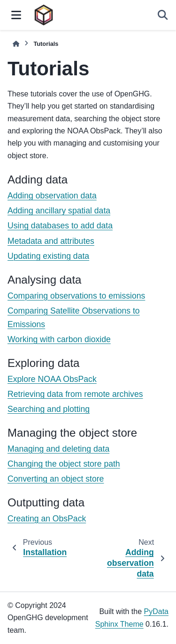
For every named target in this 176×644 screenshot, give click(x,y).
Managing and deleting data (58, 449)
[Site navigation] (16, 15)
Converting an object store (56, 479)
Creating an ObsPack (47, 519)
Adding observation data (52, 196)
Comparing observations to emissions (76, 296)
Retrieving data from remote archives (75, 394)
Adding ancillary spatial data (59, 211)
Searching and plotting (49, 409)
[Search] (163, 15)
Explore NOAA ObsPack (52, 379)
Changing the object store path (64, 464)
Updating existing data (48, 256)
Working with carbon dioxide (59, 339)
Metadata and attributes (51, 241)
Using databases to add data (60, 226)
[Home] (16, 44)
